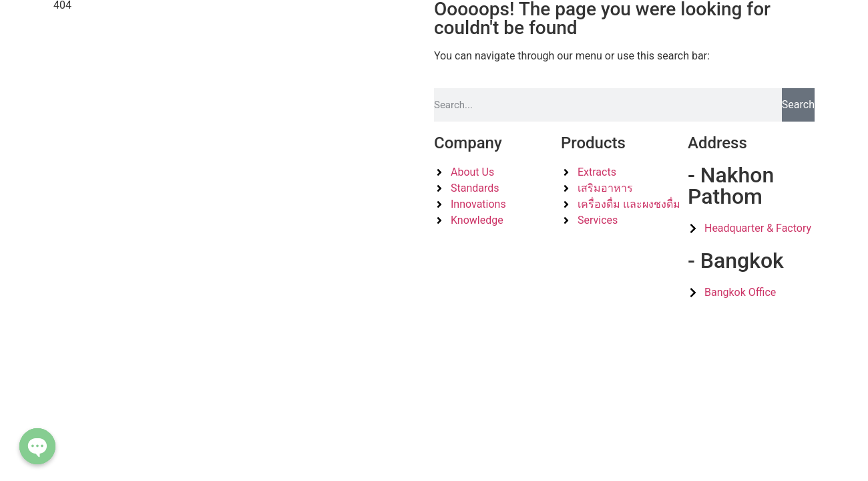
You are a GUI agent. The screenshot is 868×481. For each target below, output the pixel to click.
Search (798, 105)
